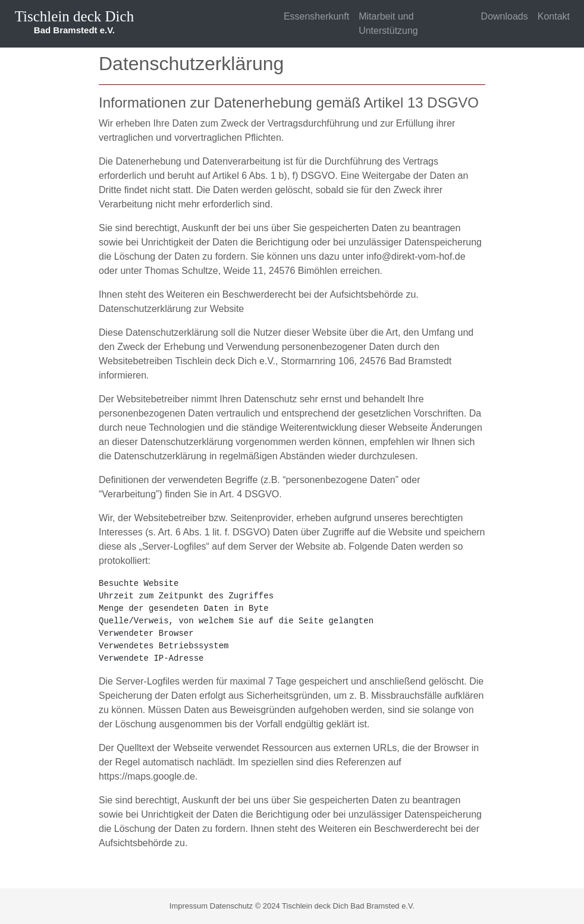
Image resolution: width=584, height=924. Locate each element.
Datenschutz (231, 906)
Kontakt (554, 16)
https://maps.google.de (147, 776)
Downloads (505, 16)
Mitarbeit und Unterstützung (388, 23)
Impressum (189, 906)
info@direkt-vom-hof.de (416, 256)
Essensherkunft (316, 16)
